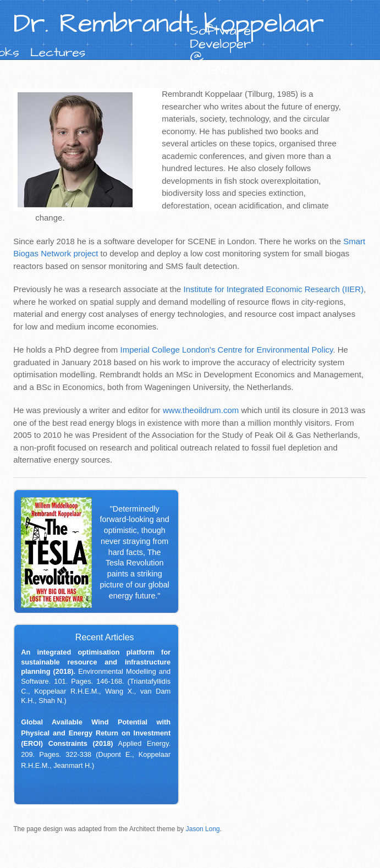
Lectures (58, 52)
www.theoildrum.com (201, 410)
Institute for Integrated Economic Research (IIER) (274, 289)
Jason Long (203, 829)
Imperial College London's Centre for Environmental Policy (226, 350)
